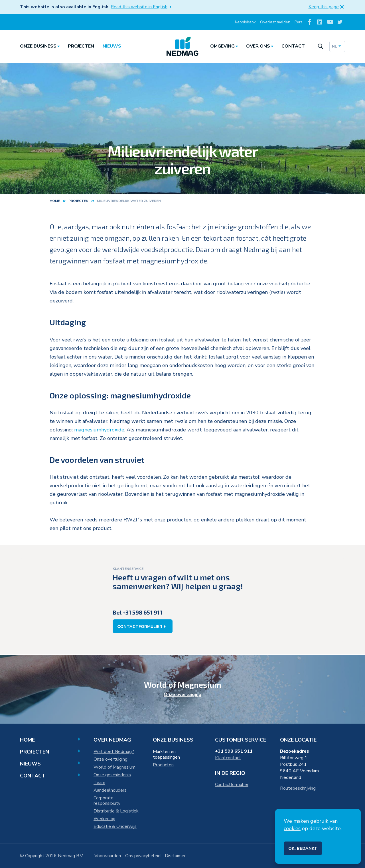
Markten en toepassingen (166, 754)
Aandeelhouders (110, 790)
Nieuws (112, 46)
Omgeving (225, 46)
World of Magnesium (114, 767)
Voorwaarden (108, 856)
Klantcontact (228, 758)
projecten (78, 201)
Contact (293, 46)
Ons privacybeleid (143, 856)
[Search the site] (320, 46)
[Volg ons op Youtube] (330, 22)
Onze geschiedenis (112, 775)
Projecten (81, 46)
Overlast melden (275, 22)
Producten (163, 765)
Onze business (41, 46)
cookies (292, 828)
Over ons (261, 46)
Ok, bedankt (303, 848)
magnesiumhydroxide (99, 430)
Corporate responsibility (107, 801)
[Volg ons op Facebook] (310, 22)
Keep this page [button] (327, 7)
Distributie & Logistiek (116, 811)
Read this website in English (142, 7)
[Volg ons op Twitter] (340, 22)
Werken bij (104, 819)
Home (55, 201)
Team (99, 783)
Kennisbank (245, 22)
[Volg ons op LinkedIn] (320, 22)
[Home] (182, 46)
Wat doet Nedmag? (114, 752)
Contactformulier (143, 627)
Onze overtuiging (182, 695)
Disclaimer (175, 856)
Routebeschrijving (298, 788)
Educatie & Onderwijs (115, 826)
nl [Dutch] (337, 46)
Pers (299, 22)
